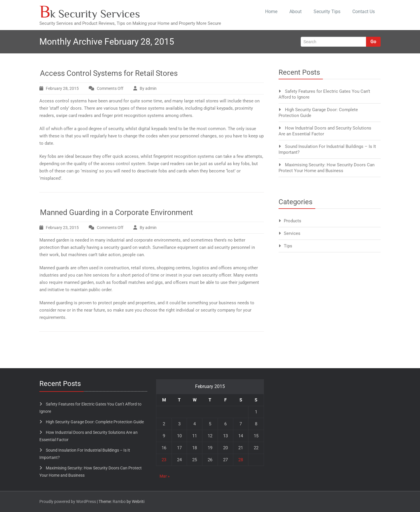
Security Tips (327, 12)
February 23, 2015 (62, 228)
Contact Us (364, 12)
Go (373, 42)
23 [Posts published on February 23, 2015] (164, 460)
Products (293, 221)
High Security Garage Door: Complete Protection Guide (95, 422)
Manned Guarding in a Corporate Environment (117, 212)
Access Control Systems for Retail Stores (109, 73)
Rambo (119, 501)
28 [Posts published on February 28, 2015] (241, 460)
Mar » (165, 476)
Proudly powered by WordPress (68, 501)
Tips (288, 246)
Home (271, 12)
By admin (148, 88)
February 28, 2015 (62, 88)
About (295, 12)
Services (292, 233)
